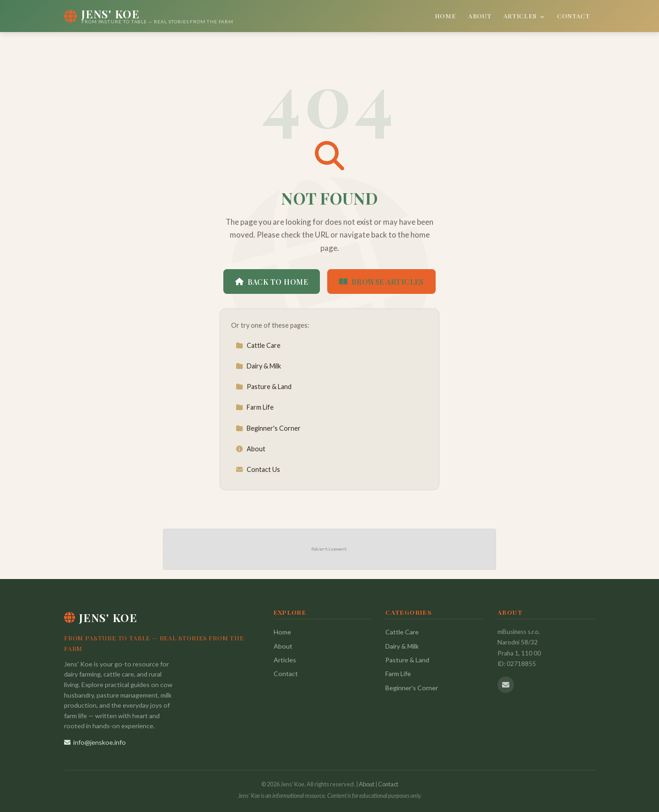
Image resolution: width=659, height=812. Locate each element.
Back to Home (272, 282)
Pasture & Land (264, 387)
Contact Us (258, 469)
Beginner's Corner (268, 428)
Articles (524, 16)
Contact (573, 16)
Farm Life (255, 407)
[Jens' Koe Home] (149, 16)
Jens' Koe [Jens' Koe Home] (101, 617)
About (480, 16)
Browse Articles (381, 282)
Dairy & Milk (258, 366)
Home (446, 16)
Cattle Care (258, 345)
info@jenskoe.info (95, 742)
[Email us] (506, 685)
